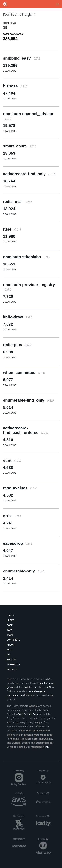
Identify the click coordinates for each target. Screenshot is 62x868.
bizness (15, 86)
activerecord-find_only (29, 174)
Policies (11, 659)
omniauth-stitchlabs (27, 257)
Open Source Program (30, 714)
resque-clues (20, 488)
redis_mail (18, 202)
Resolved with (44, 793)
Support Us (13, 664)
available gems (37, 691)
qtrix (12, 516)
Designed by (44, 770)
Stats (10, 635)
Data (9, 630)
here (46, 747)
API (8, 655)
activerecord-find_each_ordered (26, 430)
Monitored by (20, 816)
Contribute (13, 640)
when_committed (24, 372)
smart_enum (20, 146)
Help (9, 650)
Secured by (44, 839)
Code (10, 625)
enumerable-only (24, 571)
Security (12, 669)
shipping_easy (22, 58)
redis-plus (17, 345)
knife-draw (18, 317)
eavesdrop (18, 543)
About (10, 645)
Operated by (20, 772)
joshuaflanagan (19, 14)
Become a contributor (19, 695)
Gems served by (43, 816)
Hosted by (20, 793)
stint (12, 460)
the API (47, 687)
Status (11, 615)
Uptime (10, 620)
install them (30, 687)
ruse (12, 229)
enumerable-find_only (28, 400)
